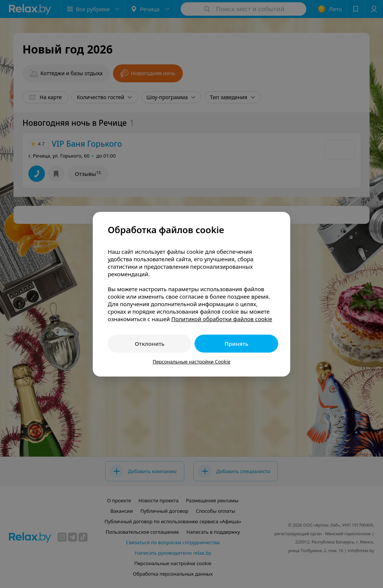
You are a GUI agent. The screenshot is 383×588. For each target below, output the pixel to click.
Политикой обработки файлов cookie (222, 319)
